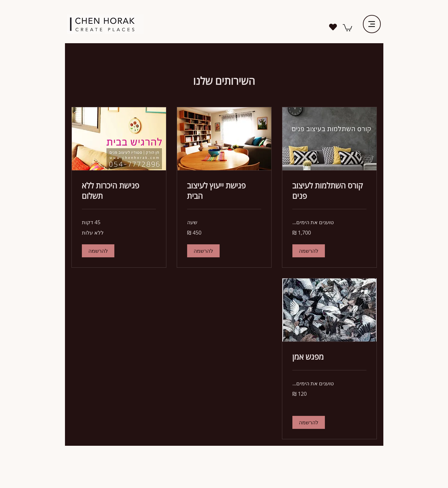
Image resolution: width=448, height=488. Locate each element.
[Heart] (333, 27)
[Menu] (372, 24)
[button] (309, 251)
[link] (347, 27)
